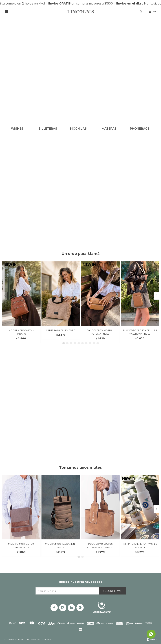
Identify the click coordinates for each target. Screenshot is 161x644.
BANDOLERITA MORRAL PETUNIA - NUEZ (100, 332)
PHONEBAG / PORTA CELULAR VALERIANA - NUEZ (140, 332)
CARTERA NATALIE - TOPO (61, 330)
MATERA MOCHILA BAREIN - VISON (61, 546)
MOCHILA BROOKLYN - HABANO (21, 332)
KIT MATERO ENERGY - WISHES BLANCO (140, 546)
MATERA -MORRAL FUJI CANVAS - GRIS (21, 546)
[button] (156, 296)
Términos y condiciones (41, 639)
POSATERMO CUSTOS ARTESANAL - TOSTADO (100, 546)
